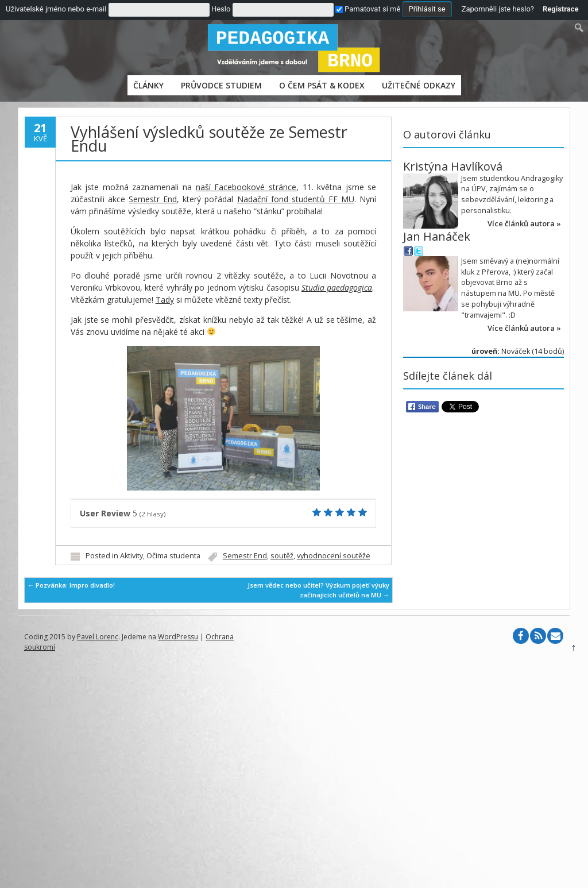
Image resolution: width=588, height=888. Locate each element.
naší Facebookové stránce (246, 187)
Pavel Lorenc (98, 637)
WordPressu (178, 637)
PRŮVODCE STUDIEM (221, 85)
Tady (165, 300)
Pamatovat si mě (368, 9)
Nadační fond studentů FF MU (296, 199)
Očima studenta (173, 556)
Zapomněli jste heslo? (498, 9)
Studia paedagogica (337, 287)
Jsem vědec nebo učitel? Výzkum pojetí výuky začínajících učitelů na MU (318, 590)
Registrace (561, 9)
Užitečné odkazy (419, 85)
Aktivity (131, 556)
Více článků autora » (524, 223)
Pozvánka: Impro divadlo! (71, 585)
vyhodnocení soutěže (334, 556)
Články (148, 85)
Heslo (221, 9)
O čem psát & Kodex (322, 85)
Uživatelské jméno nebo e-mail (56, 9)
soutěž (282, 556)
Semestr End (153, 199)
